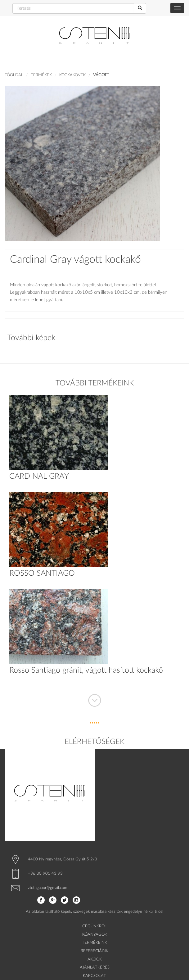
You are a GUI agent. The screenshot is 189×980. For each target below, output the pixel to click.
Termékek (41, 75)
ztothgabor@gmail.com (47, 888)
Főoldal (14, 75)
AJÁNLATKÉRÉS (95, 967)
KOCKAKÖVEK (72, 75)
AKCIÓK (95, 959)
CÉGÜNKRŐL (94, 926)
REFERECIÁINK (94, 951)
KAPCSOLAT (94, 976)
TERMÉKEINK (94, 943)
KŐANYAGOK (95, 935)
